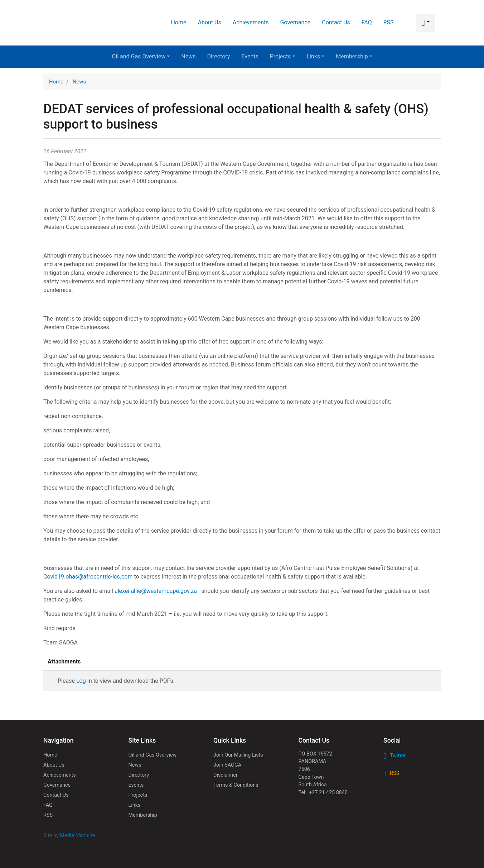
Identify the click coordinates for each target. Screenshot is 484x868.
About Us (210, 22)
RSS (389, 22)
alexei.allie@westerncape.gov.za (156, 591)
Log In (84, 681)
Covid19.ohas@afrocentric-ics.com (88, 577)
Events (250, 56)
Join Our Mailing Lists (238, 755)
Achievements (251, 22)
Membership (354, 56)
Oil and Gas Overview (141, 56)
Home (178, 22)
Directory (219, 56)
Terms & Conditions (236, 785)
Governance (296, 22)
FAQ (367, 22)
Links (316, 56)
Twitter (398, 756)
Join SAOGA (227, 765)
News (188, 56)
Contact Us (336, 22)
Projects (283, 56)
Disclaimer (226, 775)
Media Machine (77, 836)
